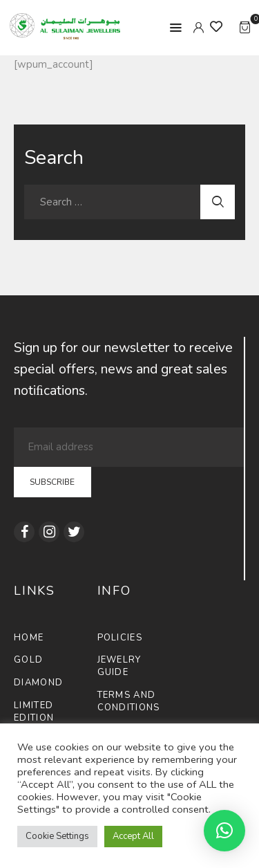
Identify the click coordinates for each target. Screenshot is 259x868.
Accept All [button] (133, 836)
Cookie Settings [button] (57, 836)
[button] (224, 831)
